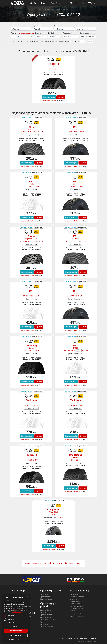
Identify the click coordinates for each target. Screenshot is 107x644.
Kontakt (72, 611)
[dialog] (16, 618)
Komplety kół (55, 3)
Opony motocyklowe (47, 617)
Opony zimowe (45, 597)
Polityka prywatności (76, 606)
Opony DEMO (64, 42)
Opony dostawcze (46, 615)
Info (76, 3)
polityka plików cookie (91, 641)
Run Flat (19, 42)
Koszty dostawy (75, 601)
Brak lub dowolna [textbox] (88, 36)
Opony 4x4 (44, 612)
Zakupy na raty (74, 594)
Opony (34, 3)
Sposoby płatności (76, 604)
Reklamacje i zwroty (76, 608)
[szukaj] (84, 3)
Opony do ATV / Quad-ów (48, 619)
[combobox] (21, 29)
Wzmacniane (34, 42)
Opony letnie (44, 594)
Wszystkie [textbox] (21, 29)
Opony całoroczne (46, 599)
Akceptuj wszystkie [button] (16, 631)
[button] (16, 639)
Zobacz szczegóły (49, 97)
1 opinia (60, 518)
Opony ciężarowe (46, 622)
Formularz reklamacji (76, 616)
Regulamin (73, 599)
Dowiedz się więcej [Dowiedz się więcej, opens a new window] (17, 612)
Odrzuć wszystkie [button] (16, 635)
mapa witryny (80, 641)
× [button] (27, 596)
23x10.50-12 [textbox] (22, 36)
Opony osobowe (46, 610)
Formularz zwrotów (76, 614)
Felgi (45, 3)
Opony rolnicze (45, 624)
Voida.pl (40, 10)
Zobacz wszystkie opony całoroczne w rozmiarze (54, 563)
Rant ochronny (50, 42)
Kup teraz (61, 97)
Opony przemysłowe (47, 627)
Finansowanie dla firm (50, 101)
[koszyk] (91, 3)
